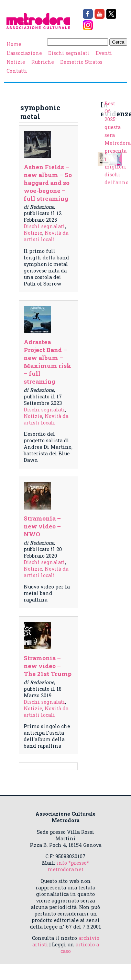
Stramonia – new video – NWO (42, 526)
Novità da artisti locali (46, 236)
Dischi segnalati (69, 53)
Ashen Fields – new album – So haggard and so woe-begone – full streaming (48, 183)
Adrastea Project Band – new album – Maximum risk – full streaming (47, 362)
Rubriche (43, 62)
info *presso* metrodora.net (69, 866)
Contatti (17, 71)
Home (14, 44)
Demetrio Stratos (81, 62)
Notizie (16, 62)
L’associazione (24, 53)
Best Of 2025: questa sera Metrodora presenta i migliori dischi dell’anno (118, 143)
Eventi (104, 53)
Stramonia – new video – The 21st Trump (48, 666)
